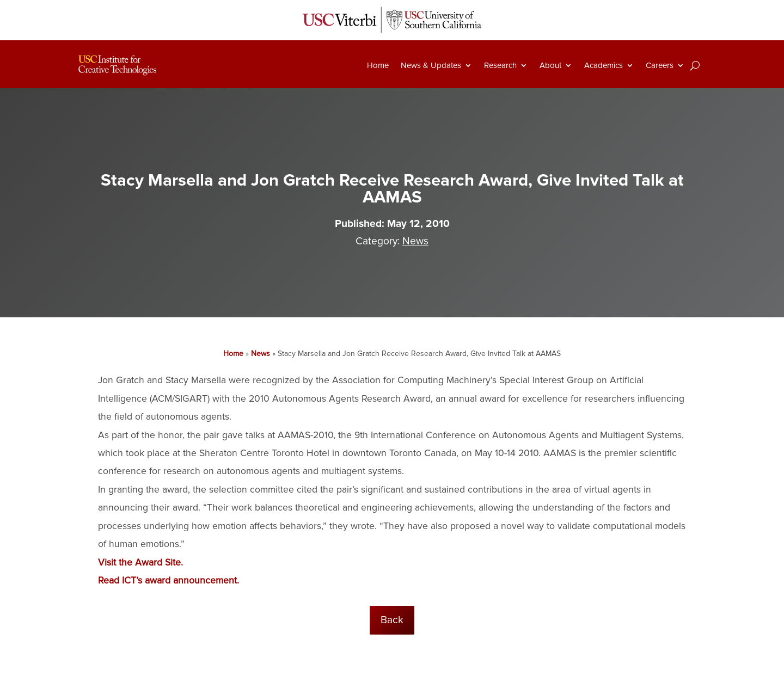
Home (378, 65)
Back (392, 620)
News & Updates (431, 65)
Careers (660, 65)
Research (500, 65)
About (550, 65)
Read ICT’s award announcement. (169, 580)
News (415, 241)
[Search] (695, 65)
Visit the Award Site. (140, 563)
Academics (604, 65)
